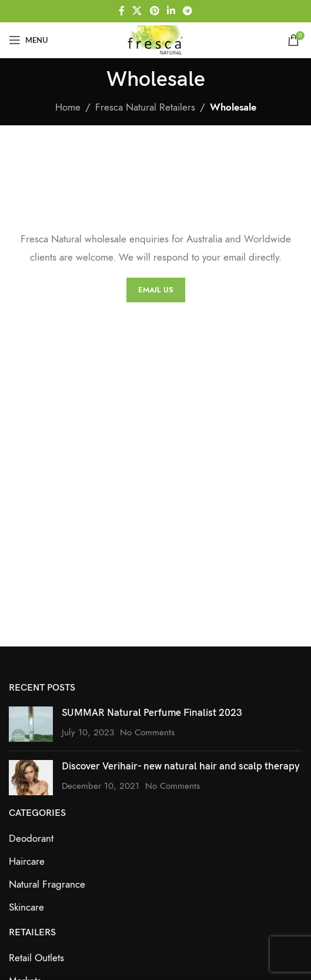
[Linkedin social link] (171, 11)
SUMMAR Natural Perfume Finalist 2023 (152, 713)
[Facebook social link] (121, 11)
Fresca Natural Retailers (145, 107)
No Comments (147, 732)
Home (68, 107)
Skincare (26, 907)
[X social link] (137, 11)
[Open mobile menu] (28, 40)
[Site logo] (155, 39)
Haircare (27, 861)
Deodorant (31, 838)
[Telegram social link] (187, 11)
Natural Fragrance (47, 884)
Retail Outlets (36, 958)
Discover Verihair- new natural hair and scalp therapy (181, 766)
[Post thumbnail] (31, 724)
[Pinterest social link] (154, 11)
